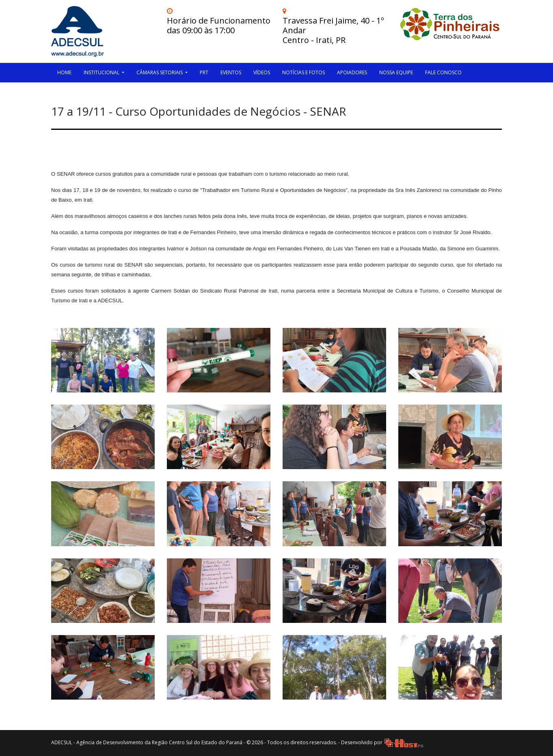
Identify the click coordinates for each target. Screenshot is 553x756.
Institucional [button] (102, 72)
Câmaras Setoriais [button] (160, 72)
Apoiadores (352, 72)
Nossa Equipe (396, 72)
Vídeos (262, 72)
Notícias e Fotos (304, 72)
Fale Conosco (443, 72)
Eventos (231, 72)
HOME (64, 72)
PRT (204, 72)
